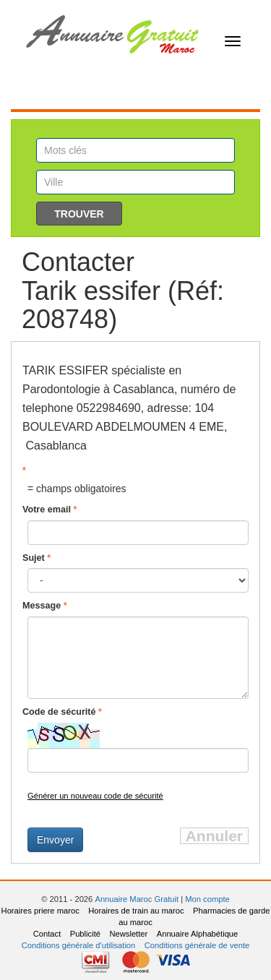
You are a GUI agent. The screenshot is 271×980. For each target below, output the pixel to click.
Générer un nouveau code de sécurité (95, 796)
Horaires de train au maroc (136, 911)
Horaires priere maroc (40, 911)
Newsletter (128, 934)
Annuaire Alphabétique (198, 934)
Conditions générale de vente (197, 945)
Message (45, 606)
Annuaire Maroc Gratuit (137, 899)
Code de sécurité (62, 712)
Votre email (50, 510)
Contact (47, 934)
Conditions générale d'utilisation (79, 945)
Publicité (85, 934)
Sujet (36, 558)
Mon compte (207, 899)
